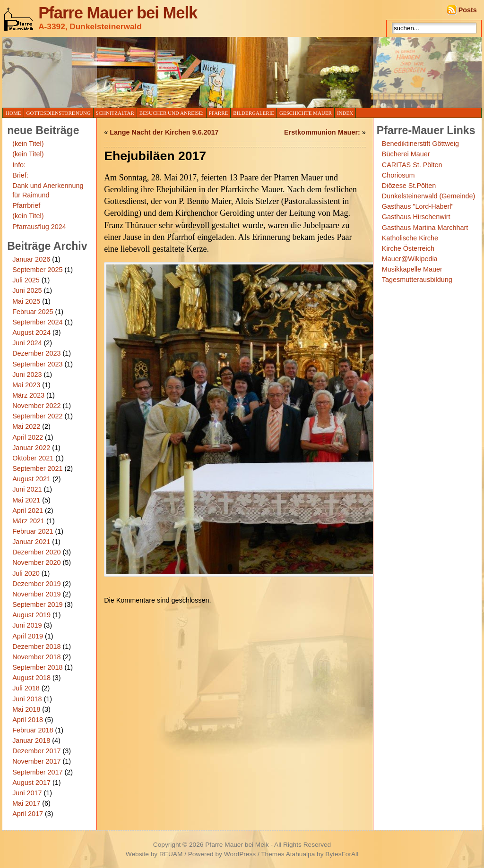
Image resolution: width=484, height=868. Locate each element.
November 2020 (36, 562)
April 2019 (28, 636)
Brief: (20, 175)
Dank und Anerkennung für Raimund (48, 190)
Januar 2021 (31, 542)
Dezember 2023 (36, 353)
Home (13, 113)
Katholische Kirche (410, 238)
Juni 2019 (27, 625)
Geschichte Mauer (306, 113)
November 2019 (36, 594)
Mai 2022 (26, 426)
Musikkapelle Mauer (412, 269)
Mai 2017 (26, 803)
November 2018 (36, 657)
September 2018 (37, 667)
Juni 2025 (27, 290)
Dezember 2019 (36, 584)
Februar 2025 (33, 312)
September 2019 (37, 604)
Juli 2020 (26, 573)
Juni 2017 (27, 793)
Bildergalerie (254, 113)
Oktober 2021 (33, 458)
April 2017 (28, 814)
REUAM (171, 854)
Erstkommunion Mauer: (322, 132)
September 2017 (37, 772)
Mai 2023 (26, 385)
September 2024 (37, 322)
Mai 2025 (26, 301)
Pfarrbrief (26, 205)
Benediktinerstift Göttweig (420, 144)
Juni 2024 (27, 343)
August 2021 (31, 479)
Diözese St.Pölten (409, 186)
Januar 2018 (31, 740)
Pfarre (219, 113)
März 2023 (28, 395)
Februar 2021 (33, 531)
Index (345, 113)
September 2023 (37, 364)
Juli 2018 (26, 688)
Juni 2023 (27, 374)
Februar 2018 (33, 730)
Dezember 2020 (36, 552)
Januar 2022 (31, 448)
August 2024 (31, 332)
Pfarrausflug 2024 (39, 227)
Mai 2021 (26, 500)
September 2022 (37, 416)
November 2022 (36, 406)
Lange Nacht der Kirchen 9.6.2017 (164, 132)
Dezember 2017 (36, 751)
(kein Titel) (28, 144)
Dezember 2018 (36, 647)
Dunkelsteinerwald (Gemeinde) (429, 196)
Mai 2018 (26, 709)
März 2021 (28, 521)
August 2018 (31, 678)
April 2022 (28, 437)
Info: (19, 165)
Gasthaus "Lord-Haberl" (418, 206)
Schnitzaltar (115, 113)
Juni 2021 (27, 489)
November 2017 (36, 761)
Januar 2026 (31, 259)
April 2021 (28, 511)
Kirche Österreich (408, 248)
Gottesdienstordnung (59, 113)
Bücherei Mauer (406, 154)
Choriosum (398, 175)
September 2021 (37, 468)
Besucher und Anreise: (172, 113)
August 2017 (31, 783)
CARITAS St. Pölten (412, 165)
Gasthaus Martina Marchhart (425, 228)
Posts (468, 10)
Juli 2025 (26, 280)
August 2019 (31, 615)
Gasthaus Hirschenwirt (416, 217)
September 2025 (37, 270)
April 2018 (28, 720)
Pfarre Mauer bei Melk (118, 13)
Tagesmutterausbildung (417, 280)
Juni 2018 (27, 699)
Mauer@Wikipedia (410, 259)
